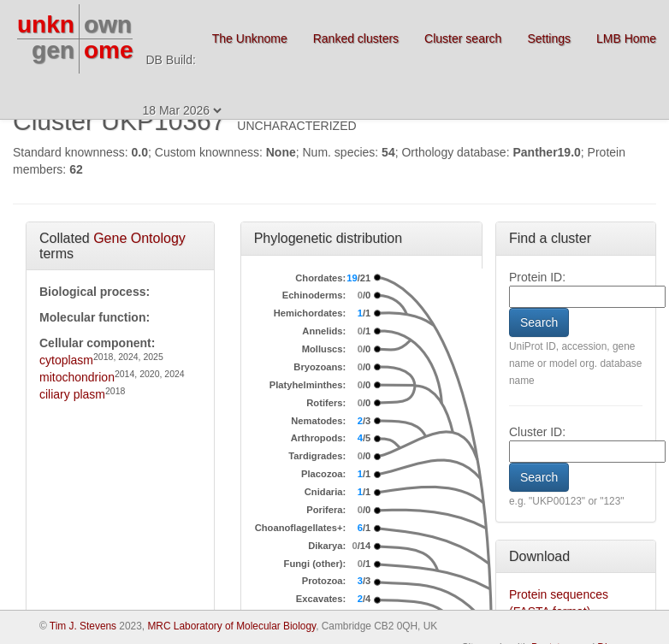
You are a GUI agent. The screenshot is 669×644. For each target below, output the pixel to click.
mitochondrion (77, 377)
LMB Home (626, 38)
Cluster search (463, 38)
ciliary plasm (72, 394)
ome (109, 50)
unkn (46, 24)
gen (53, 50)
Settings (549, 38)
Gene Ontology (139, 238)
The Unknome (250, 38)
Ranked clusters (356, 38)
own (108, 24)
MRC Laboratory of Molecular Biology (231, 626)
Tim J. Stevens (83, 626)
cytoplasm (66, 360)
